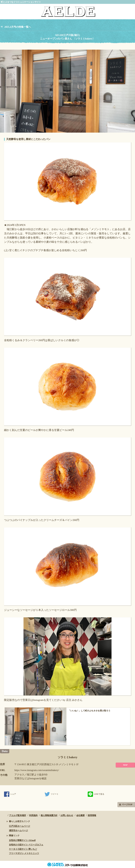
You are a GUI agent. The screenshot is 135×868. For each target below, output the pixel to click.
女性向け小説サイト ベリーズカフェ (26, 845)
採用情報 (92, 815)
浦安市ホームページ (18, 830)
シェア (10, 794)
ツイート (52, 794)
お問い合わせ (67, 815)
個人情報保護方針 (49, 815)
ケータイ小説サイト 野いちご (23, 849)
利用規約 (33, 815)
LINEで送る (96, 794)
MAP (125, 765)
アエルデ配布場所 (18, 815)
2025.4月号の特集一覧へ (18, 27)
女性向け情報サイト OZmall (22, 840)
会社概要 (81, 815)
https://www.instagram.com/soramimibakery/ (37, 770)
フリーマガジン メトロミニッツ (24, 853)
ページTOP (127, 805)
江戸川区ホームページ (20, 826)
